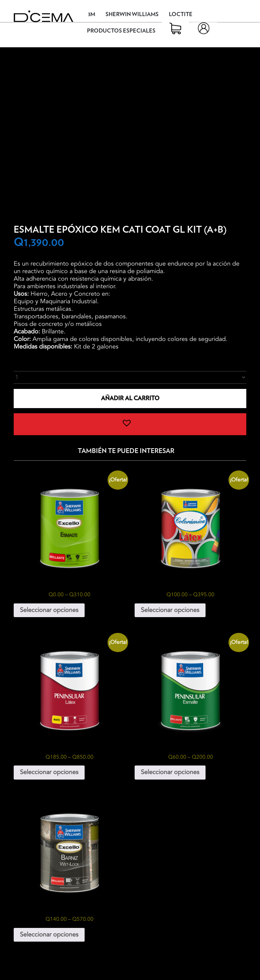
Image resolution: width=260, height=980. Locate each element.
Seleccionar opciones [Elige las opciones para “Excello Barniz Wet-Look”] (49, 935)
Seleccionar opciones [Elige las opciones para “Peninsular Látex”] (49, 772)
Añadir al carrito (130, 398)
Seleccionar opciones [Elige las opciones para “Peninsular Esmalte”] (170, 772)
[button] (130, 424)
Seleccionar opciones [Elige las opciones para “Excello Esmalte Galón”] (49, 610)
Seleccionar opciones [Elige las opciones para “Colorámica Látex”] (170, 610)
